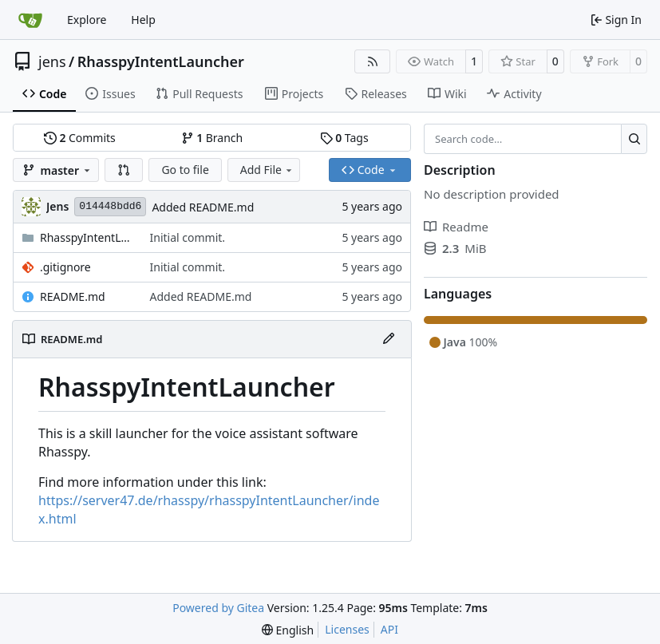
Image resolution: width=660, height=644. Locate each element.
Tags (344, 138)
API (389, 629)
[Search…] (634, 139)
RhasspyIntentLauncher (161, 61)
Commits (80, 138)
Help (143, 20)
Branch (212, 138)
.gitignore (65, 267)
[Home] (30, 20)
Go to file (185, 170)
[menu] (288, 630)
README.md (73, 296)
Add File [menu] (267, 170)
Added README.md (203, 207)
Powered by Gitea (218, 608)
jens (52, 61)
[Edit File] (389, 339)
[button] (124, 170)
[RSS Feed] (373, 61)
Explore (87, 20)
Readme (456, 227)
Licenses (347, 629)
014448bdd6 (110, 206)
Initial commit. (188, 237)
